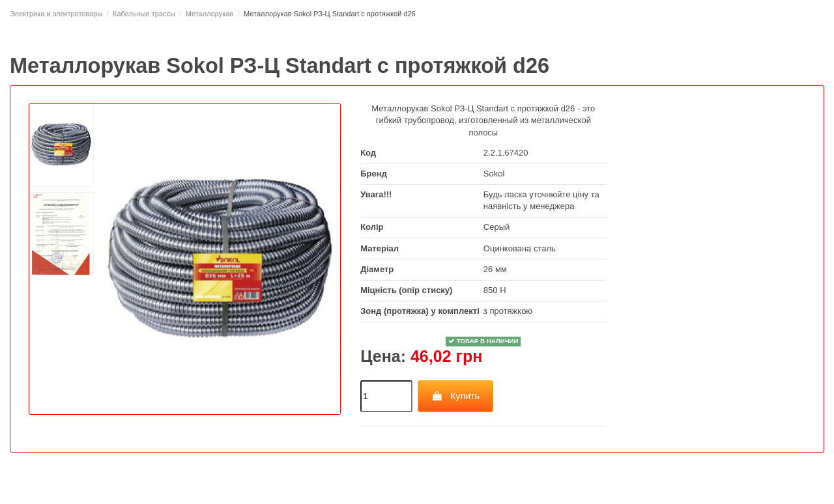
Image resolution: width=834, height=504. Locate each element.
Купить (455, 396)
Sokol (494, 174)
